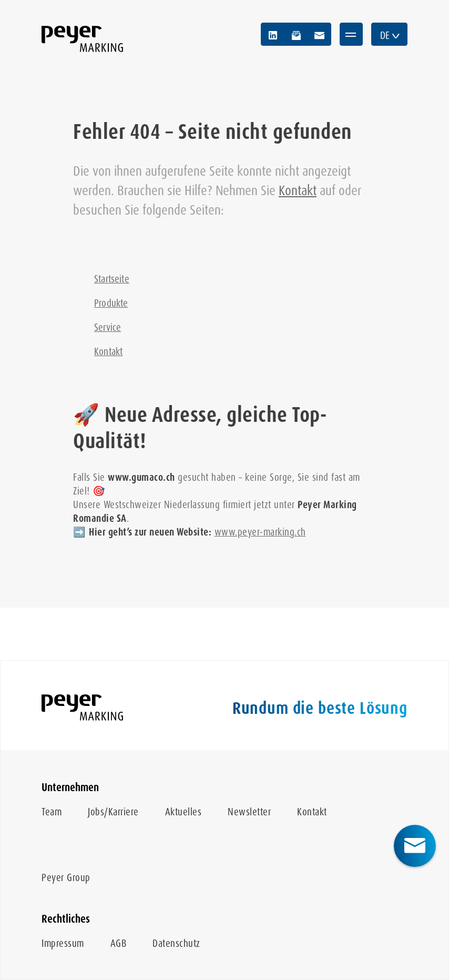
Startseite (112, 279)
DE (390, 35)
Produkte (111, 303)
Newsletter (249, 812)
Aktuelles (183, 812)
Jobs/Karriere (113, 812)
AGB (119, 943)
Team (52, 812)
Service (108, 327)
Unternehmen (70, 787)
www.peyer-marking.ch (260, 532)
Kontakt (298, 190)
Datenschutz (176, 943)
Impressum (63, 943)
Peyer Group (66, 878)
